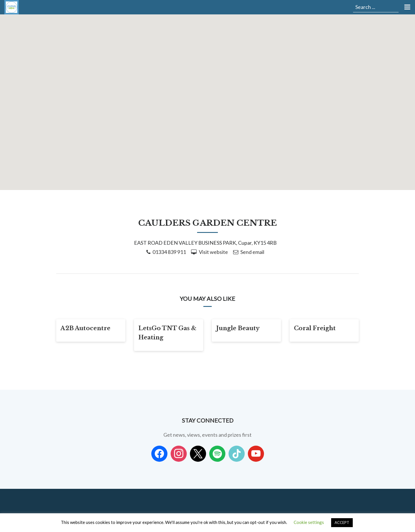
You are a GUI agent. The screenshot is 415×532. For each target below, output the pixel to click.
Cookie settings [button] (309, 522)
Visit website (213, 252)
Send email (252, 252)
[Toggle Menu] (407, 7)
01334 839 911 (169, 252)
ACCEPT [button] (342, 522)
